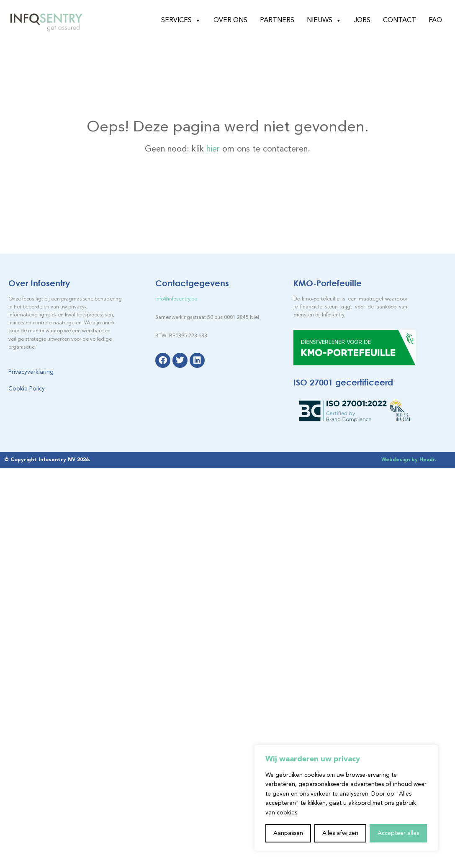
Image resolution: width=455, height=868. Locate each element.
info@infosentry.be (176, 299)
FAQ (436, 21)
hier (213, 149)
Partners (277, 21)
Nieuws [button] (324, 21)
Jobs (362, 21)
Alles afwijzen (340, 833)
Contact (400, 21)
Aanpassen (288, 833)
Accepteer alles (398, 833)
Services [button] (181, 21)
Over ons (230, 21)
